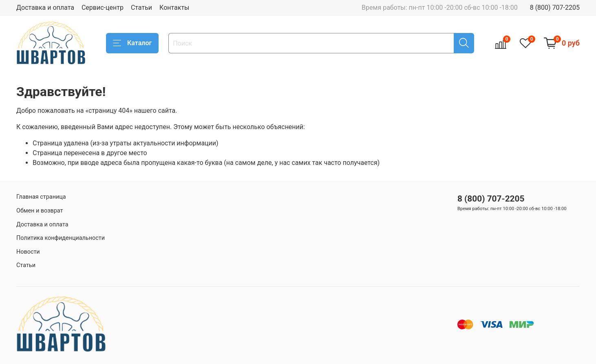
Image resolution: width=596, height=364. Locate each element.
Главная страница (41, 197)
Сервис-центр (103, 8)
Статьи (141, 8)
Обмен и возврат (40, 211)
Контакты (174, 8)
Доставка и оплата (45, 8)
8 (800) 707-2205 (555, 8)
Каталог (132, 43)
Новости (28, 252)
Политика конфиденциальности (61, 238)
